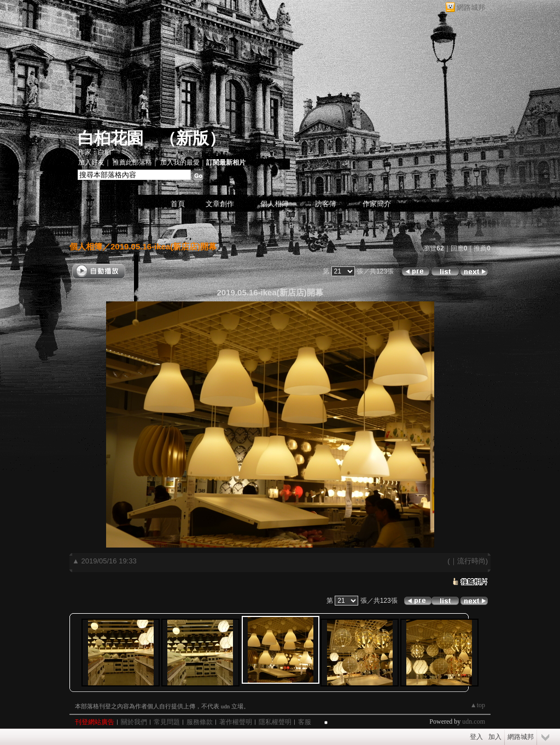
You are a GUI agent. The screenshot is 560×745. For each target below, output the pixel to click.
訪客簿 (326, 204)
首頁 (178, 204)
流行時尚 (471, 561)
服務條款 (200, 722)
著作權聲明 (236, 722)
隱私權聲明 (275, 722)
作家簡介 (377, 204)
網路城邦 (471, 7)
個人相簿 (275, 204)
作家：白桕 (95, 152)
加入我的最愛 (180, 162)
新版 (192, 138)
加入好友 (91, 162)
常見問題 (167, 722)
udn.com (474, 721)
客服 (305, 722)
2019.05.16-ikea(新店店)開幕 (164, 246)
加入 (495, 737)
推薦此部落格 (132, 162)
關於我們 (134, 722)
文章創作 (220, 204)
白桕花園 (110, 138)
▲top (478, 705)
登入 (476, 737)
